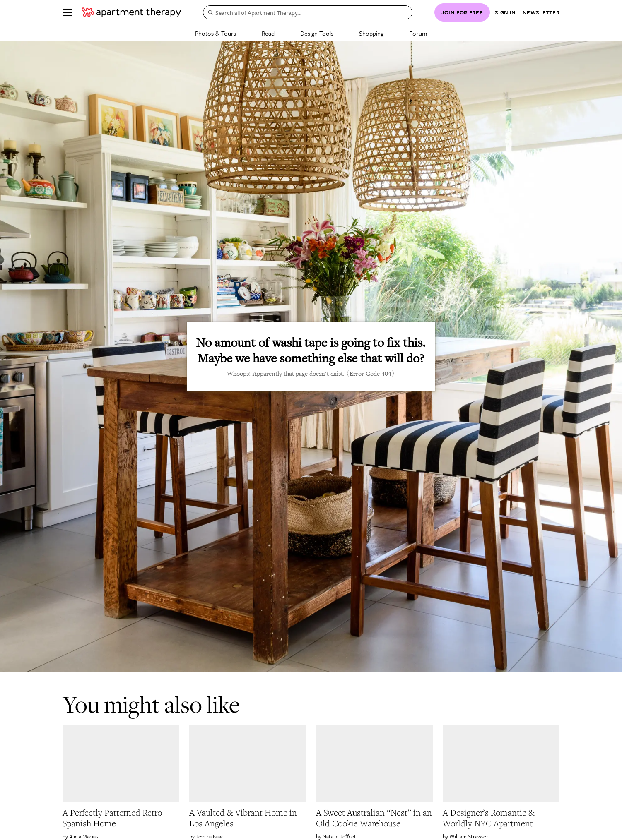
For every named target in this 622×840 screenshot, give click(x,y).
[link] (121, 818)
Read (268, 33)
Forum (418, 33)
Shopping (371, 33)
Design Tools (317, 33)
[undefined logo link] (131, 12)
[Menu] (68, 12)
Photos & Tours (216, 33)
